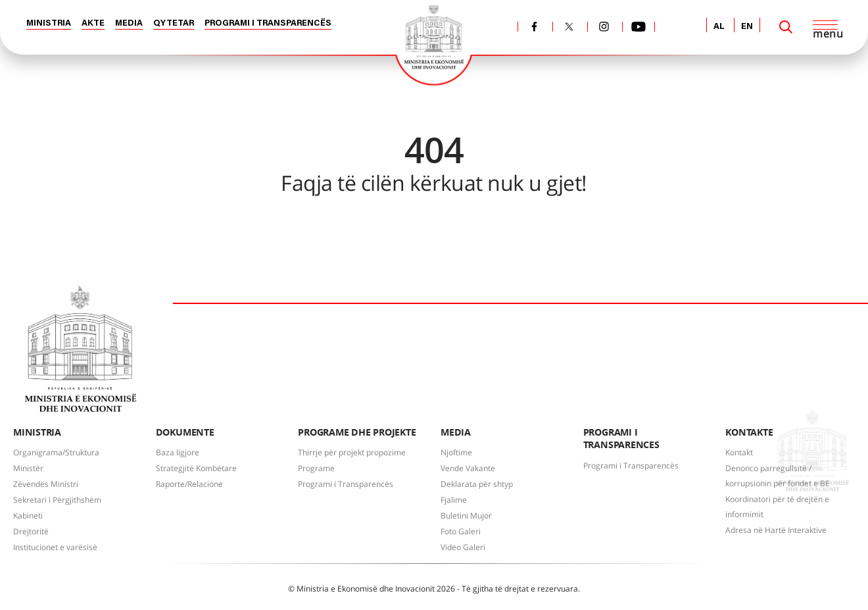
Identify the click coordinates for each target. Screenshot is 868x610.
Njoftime (456, 452)
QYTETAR (174, 23)
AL (719, 27)
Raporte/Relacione (189, 484)
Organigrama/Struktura (56, 452)
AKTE (93, 23)
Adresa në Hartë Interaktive (776, 530)
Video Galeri (463, 547)
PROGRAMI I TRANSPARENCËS (268, 23)
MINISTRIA (49, 23)
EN (747, 27)
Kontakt (739, 452)
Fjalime (454, 500)
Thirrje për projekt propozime (352, 452)
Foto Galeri (461, 531)
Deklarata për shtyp (477, 484)
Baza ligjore (178, 452)
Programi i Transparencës (346, 484)
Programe (316, 468)
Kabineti (28, 516)
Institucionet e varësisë (55, 547)
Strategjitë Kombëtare (196, 468)
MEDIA (129, 23)
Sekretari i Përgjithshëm (57, 500)
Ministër (28, 468)
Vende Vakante (468, 468)
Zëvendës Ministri (46, 484)
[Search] (786, 27)
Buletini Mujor (466, 516)
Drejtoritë (31, 531)
